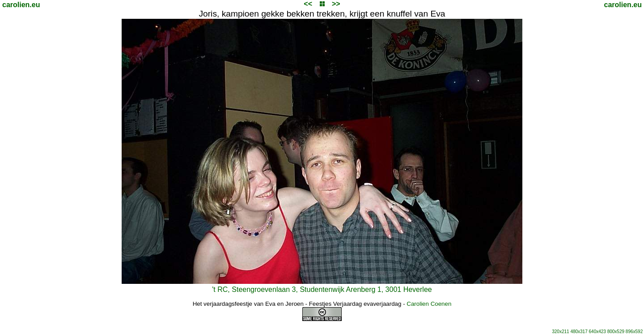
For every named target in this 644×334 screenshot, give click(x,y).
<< (308, 4)
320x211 (560, 332)
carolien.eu (21, 5)
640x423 (597, 332)
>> (336, 4)
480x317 (579, 332)
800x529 (616, 332)
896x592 (634, 332)
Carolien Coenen (429, 304)
